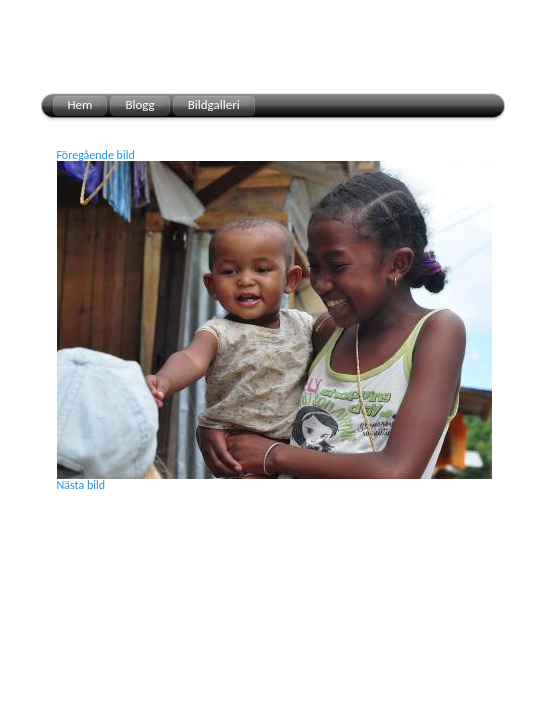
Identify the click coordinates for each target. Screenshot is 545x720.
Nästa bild (81, 485)
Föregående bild (96, 155)
